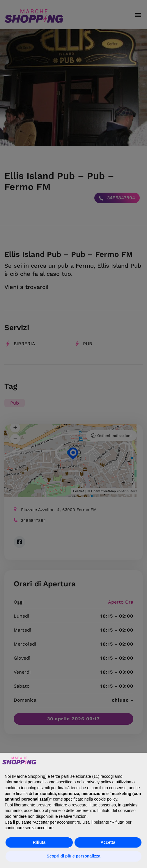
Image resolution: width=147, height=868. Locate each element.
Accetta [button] (108, 842)
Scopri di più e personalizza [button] (73, 856)
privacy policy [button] (99, 782)
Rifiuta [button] (39, 842)
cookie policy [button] (106, 799)
